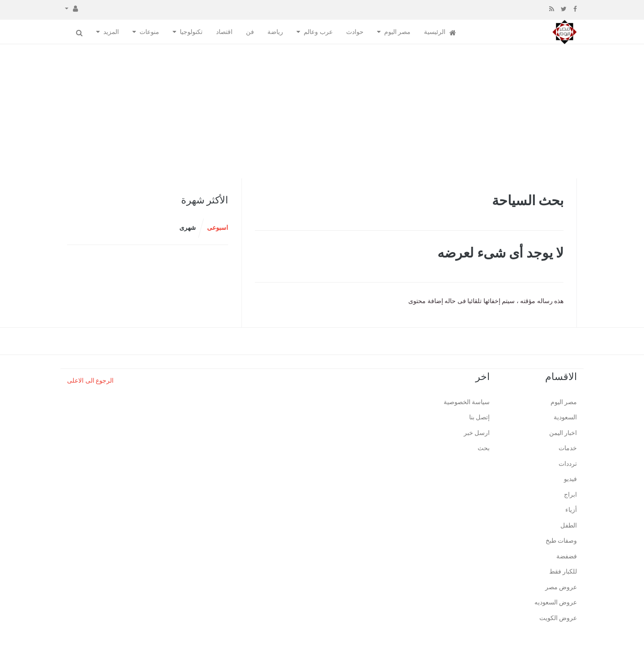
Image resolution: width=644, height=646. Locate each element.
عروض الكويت (558, 618)
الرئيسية (440, 32)
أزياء (571, 510)
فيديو (570, 479)
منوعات (149, 32)
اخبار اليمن (563, 433)
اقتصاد (224, 32)
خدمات (568, 448)
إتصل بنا (480, 417)
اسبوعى (218, 228)
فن (250, 32)
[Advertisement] (322, 111)
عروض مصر (561, 587)
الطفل (569, 526)
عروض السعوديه (556, 602)
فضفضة (567, 556)
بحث (484, 448)
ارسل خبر (477, 433)
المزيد (111, 32)
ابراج (570, 495)
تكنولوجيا (191, 32)
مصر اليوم (398, 32)
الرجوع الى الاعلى (90, 381)
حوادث (355, 32)
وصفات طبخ (561, 541)
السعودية (565, 417)
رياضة (275, 32)
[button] (71, 8)
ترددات (568, 464)
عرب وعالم (318, 32)
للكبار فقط (563, 572)
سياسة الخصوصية (467, 402)
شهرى (188, 228)
